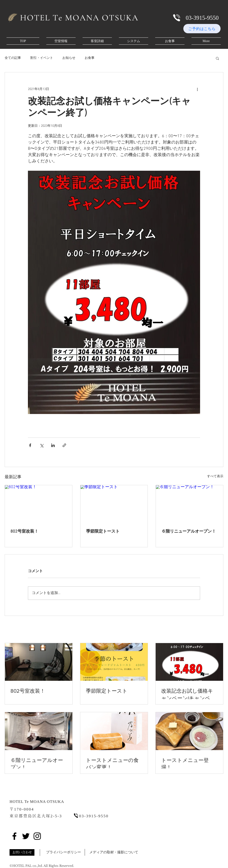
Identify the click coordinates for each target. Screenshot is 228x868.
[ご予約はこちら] (202, 29)
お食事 (90, 58)
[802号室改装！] (39, 504)
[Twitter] (26, 836)
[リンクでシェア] (64, 445)
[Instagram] (37, 836)
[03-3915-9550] (202, 18)
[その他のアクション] (197, 89)
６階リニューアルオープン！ (189, 532)
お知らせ (69, 58)
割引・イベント (42, 58)
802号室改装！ (24, 532)
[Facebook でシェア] (30, 445)
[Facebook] (14, 836)
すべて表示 (215, 476)
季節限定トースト (103, 532)
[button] (217, 58)
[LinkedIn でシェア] (53, 445)
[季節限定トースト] (114, 504)
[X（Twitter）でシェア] (42, 445)
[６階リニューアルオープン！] (189, 504)
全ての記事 (13, 58)
